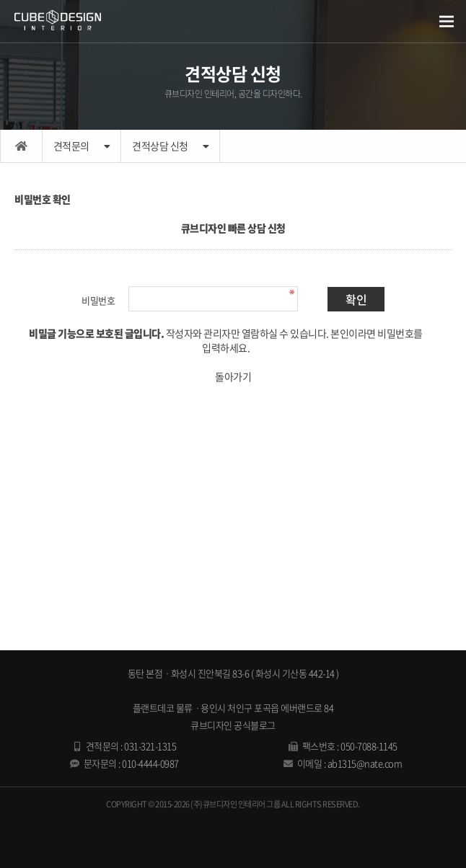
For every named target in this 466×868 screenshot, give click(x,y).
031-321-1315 (150, 746)
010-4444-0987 (150, 763)
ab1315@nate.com (365, 763)
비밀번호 (98, 300)
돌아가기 (233, 376)
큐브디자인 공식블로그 (233, 725)
